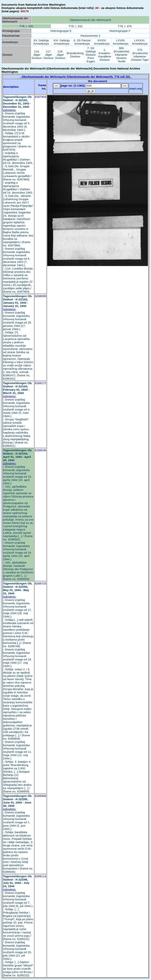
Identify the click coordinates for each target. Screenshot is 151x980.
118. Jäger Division (60, 55)
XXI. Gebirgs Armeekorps (62, 42)
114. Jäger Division (37, 55)
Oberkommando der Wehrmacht (90, 20)
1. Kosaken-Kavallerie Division (105, 55)
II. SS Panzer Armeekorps (82, 42)
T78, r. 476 (125, 26)
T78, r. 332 (75, 26)
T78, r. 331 (26, 26)
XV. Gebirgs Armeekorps (41, 42)
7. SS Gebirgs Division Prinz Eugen (91, 55)
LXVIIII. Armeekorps (121, 42)
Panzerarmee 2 (91, 36)
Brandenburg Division (75, 55)
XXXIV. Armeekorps (102, 42)
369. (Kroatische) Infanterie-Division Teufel (121, 55)
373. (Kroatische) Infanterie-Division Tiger (140, 55)
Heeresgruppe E (61, 31)
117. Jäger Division (48, 55)
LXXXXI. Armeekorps (140, 42)
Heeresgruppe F (120, 31)
